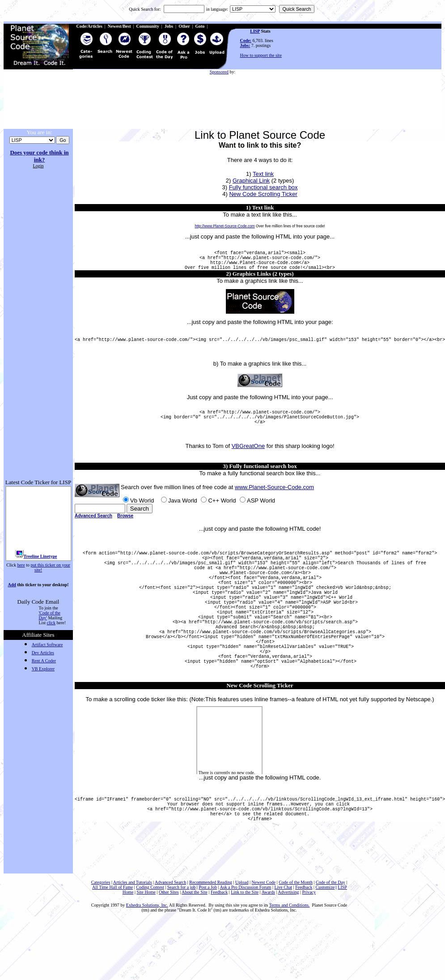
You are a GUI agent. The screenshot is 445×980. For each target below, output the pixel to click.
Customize (325, 945)
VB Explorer (43, 669)
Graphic (243, 181)
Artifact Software (47, 645)
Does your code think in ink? (39, 156)
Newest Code (264, 940)
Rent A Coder (44, 661)
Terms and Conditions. (290, 963)
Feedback (304, 945)
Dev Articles (43, 653)
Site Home (146, 950)
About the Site (195, 950)
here (21, 565)
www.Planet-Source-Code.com (274, 502)
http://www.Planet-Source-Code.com (225, 226)
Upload (242, 940)
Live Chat (283, 945)
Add (12, 585)
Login (38, 166)
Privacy (309, 950)
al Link (261, 181)
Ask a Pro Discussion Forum (245, 945)
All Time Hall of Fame (112, 945)
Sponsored (219, 72)
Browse (125, 530)
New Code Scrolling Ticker (263, 194)
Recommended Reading (211, 940)
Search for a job (182, 945)
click (51, 623)
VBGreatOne (248, 461)
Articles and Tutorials (133, 940)
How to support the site (261, 55)
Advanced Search (93, 530)
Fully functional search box (263, 187)
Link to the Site (245, 950)
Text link (263, 174)
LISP (255, 31)
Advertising (288, 950)
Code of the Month (296, 940)
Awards (268, 950)
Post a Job (208, 945)
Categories (101, 940)
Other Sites (169, 950)
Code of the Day (331, 940)
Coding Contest (150, 945)
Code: (246, 40)
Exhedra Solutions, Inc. (147, 963)
